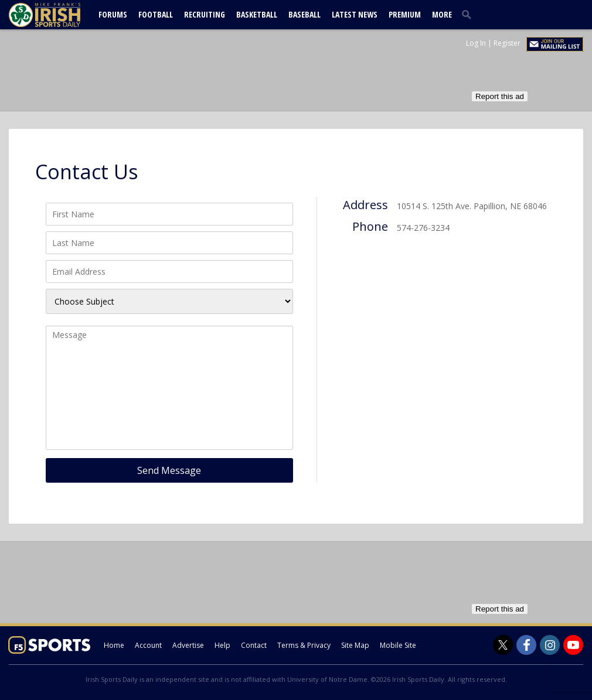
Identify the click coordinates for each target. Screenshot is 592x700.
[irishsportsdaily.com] (59, 15)
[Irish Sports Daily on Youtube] (573, 645)
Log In (476, 43)
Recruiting (205, 14)
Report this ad (500, 96)
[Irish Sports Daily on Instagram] (550, 645)
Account (148, 645)
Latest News (355, 14)
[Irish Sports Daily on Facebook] (526, 645)
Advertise (188, 645)
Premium (405, 14)
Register (507, 43)
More (442, 14)
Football (156, 14)
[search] (469, 14)
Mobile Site (398, 645)
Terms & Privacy (304, 645)
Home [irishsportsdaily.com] (114, 645)
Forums (113, 14)
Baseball (304, 14)
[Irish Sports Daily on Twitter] (503, 645)
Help (222, 645)
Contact (254, 645)
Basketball (257, 14)
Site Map (355, 645)
